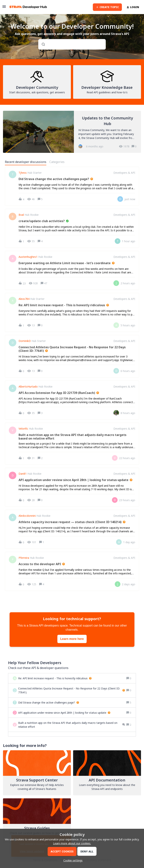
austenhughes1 (28, 257)
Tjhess (23, 173)
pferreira (24, 558)
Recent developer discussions (26, 162)
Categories (57, 162)
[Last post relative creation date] (130, 199)
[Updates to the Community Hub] (72, 132)
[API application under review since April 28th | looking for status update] (64, 713)
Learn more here (72, 639)
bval (21, 215)
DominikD (25, 341)
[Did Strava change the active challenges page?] (49, 702)
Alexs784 (24, 299)
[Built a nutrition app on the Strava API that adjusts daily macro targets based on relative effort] (72, 725)
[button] (72, 860)
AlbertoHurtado (28, 387)
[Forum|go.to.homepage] (28, 7)
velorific (23, 429)
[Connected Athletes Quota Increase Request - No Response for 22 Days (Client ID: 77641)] (72, 690)
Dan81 (23, 474)
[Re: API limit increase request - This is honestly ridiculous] (55, 678)
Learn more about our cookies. (72, 843)
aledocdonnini (27, 516)
